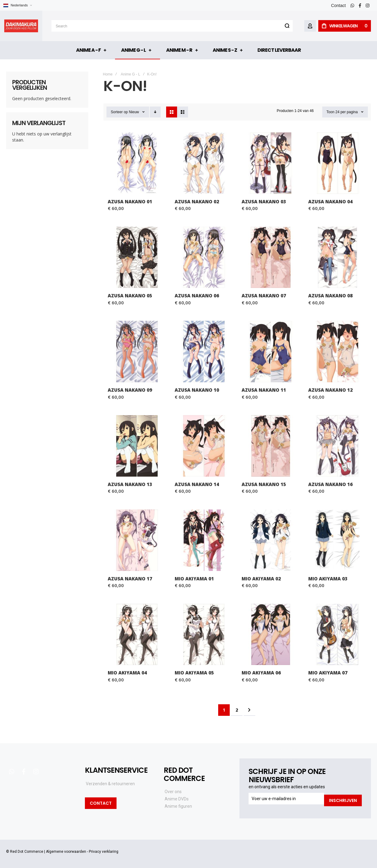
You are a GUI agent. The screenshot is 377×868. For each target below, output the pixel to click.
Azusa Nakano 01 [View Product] (137, 163)
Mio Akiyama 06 (261, 673)
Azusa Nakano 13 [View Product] (137, 446)
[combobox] (172, 26)
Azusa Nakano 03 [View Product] (271, 163)
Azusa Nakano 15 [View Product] (271, 446)
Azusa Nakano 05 (130, 296)
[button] (17, 5)
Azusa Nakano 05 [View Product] (137, 257)
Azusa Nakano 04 (330, 201)
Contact (338, 5)
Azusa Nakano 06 (197, 296)
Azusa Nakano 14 (197, 484)
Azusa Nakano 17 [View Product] (137, 540)
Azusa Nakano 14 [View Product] (204, 446)
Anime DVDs (177, 799)
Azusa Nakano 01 (130, 201)
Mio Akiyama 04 (127, 673)
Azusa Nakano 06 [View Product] (204, 257)
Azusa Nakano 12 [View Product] (337, 352)
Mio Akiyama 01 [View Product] (204, 540)
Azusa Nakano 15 (264, 484)
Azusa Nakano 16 (330, 484)
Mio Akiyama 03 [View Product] (337, 540)
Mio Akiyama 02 (261, 579)
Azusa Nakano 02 (197, 201)
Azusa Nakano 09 (130, 390)
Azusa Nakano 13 (130, 484)
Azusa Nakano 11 (264, 390)
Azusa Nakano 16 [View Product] (337, 446)
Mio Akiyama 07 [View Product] (337, 635)
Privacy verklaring (104, 850)
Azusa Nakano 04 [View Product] (337, 163)
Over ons (173, 792)
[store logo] (21, 26)
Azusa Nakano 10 (197, 390)
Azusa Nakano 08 (330, 296)
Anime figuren (178, 806)
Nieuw (134, 112)
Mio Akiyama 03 (328, 579)
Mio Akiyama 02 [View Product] (271, 540)
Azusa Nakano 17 (130, 579)
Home (108, 74)
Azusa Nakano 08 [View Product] (337, 257)
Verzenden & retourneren (110, 784)
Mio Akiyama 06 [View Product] (271, 635)
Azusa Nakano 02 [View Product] (204, 163)
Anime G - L (131, 74)
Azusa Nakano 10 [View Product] (204, 352)
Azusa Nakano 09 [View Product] (137, 352)
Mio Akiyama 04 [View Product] (137, 635)
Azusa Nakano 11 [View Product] (271, 352)
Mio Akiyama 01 (194, 579)
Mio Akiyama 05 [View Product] (204, 635)
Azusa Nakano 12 (330, 390)
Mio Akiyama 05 (194, 673)
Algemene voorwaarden (66, 850)
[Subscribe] (343, 799)
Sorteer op (119, 112)
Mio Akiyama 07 (328, 673)
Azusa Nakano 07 (264, 296)
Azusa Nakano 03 (264, 201)
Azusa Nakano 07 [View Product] (271, 257)
